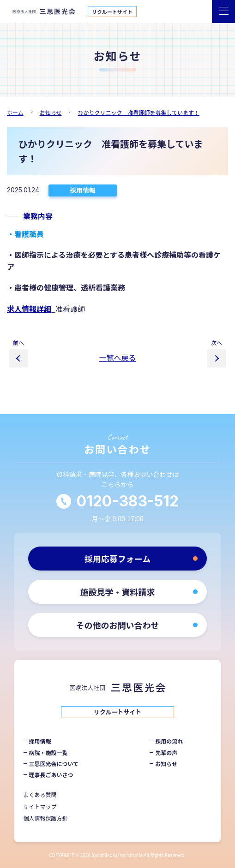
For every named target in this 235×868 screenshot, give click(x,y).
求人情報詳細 (29, 309)
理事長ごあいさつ (51, 775)
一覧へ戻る (117, 357)
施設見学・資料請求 (118, 592)
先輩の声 (166, 752)
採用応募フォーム (117, 559)
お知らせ (166, 764)
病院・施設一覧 (48, 752)
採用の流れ (169, 741)
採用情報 (83, 190)
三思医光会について (54, 764)
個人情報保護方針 (46, 818)
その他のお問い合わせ (118, 625)
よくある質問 (40, 794)
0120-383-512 (128, 501)
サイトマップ (40, 806)
